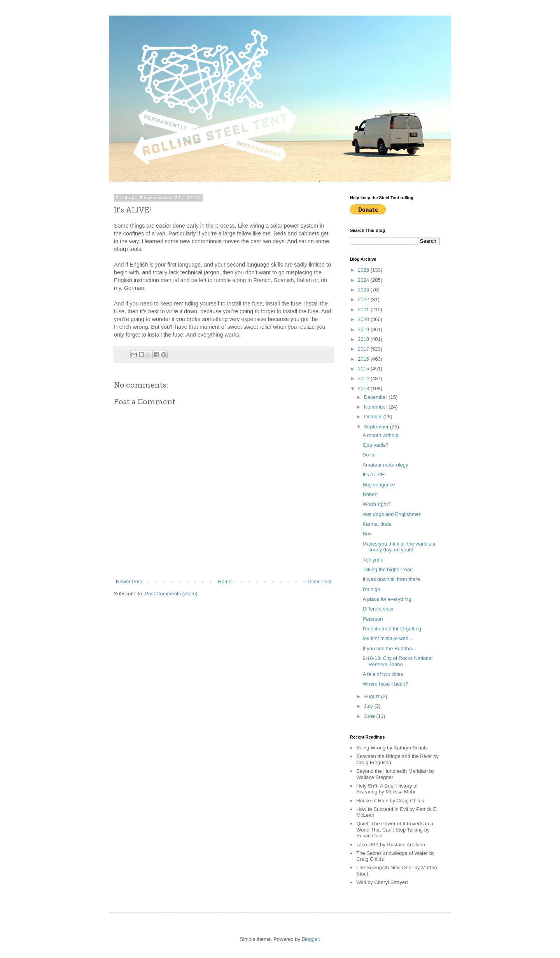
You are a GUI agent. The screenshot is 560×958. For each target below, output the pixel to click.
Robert (370, 494)
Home (225, 582)
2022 (364, 299)
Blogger (310, 939)
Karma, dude (377, 524)
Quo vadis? (375, 445)
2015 (364, 369)
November (376, 407)
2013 (364, 389)
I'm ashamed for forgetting (392, 629)
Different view (378, 609)
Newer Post (129, 582)
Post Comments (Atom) (171, 594)
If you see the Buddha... (389, 648)
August (373, 696)
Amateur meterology (385, 465)
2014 (364, 378)
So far (369, 455)
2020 (364, 319)
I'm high (371, 589)
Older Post (319, 582)
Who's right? (376, 504)
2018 (364, 339)
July (369, 706)
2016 (364, 359)
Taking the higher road (388, 569)
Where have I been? (385, 684)
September (377, 427)
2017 (364, 349)
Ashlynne (373, 560)
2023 (364, 290)
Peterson (373, 619)
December (376, 397)
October (374, 417)
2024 (364, 280)
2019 (364, 329)
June (370, 716)
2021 (364, 310)
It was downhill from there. (392, 579)
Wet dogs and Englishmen (392, 514)
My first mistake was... (387, 638)
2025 (364, 270)
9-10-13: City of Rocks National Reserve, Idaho (397, 661)
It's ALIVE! (374, 475)
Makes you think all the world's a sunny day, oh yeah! (399, 547)
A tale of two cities (383, 674)
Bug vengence (379, 485)
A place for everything (387, 599)
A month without (381, 435)
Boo (367, 534)
